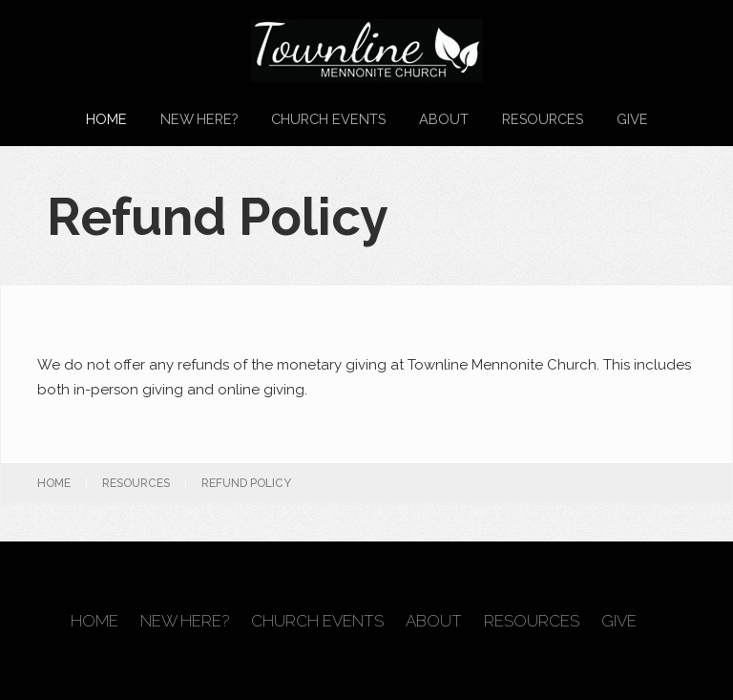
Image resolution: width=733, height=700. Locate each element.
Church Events (328, 119)
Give (632, 119)
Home (106, 119)
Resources (543, 119)
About (444, 119)
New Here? (199, 119)
